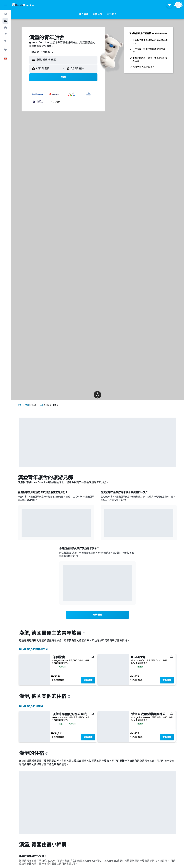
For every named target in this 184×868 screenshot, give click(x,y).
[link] (97, 615)
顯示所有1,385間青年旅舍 (34, 649)
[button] (5, 5)
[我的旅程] (5, 50)
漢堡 (42, 405)
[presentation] (84, 633)
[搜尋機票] (5, 14)
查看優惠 (88, 680)
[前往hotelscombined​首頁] (23, 5)
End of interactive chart (22, 532)
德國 (27, 405)
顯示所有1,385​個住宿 (31, 778)
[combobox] (41, 52)
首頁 (20, 405)
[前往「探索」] (5, 41)
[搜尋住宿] (5, 21)
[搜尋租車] (5, 28)
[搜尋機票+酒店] (5, 34)
